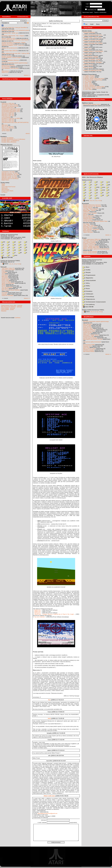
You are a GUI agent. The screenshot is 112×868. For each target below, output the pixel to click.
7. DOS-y (86, 283)
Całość (5, 264)
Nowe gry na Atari (88, 68)
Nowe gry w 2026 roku (8, 103)
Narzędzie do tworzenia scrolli (10, 106)
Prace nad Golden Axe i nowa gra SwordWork (14, 28)
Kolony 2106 (5, 280)
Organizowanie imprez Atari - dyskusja (12, 305)
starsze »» (27, 75)
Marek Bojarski (87, 231)
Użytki (92, 24)
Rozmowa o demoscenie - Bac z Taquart (13, 36)
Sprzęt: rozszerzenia (89, 245)
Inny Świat (5, 293)
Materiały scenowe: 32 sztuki (10, 173)
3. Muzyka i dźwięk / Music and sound (94, 78)
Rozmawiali (85, 204)
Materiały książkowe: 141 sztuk (10, 174)
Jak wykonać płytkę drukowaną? (92, 342)
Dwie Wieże (5, 289)
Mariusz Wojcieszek (89, 216)
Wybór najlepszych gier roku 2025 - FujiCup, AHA (15, 53)
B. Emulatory (87, 291)
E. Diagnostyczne (89, 299)
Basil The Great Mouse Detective (11, 290)
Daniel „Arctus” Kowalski (90, 213)
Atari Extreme (5, 71)
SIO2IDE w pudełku (89, 350)
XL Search (4, 192)
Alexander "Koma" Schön (90, 227)
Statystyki (4, 311)
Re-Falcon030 (6, 67)
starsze (28, 133)
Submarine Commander (8, 270)
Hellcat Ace (37, 613)
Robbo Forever (6, 279)
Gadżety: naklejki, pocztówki (91, 246)
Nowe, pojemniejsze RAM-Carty (92, 239)
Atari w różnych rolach (89, 349)
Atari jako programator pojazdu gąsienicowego (14, 63)
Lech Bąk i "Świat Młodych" (91, 209)
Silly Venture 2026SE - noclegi (92, 59)
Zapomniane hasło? (88, 12)
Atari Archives (5, 189)
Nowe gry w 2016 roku (8, 120)
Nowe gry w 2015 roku (8, 121)
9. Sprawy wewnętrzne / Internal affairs (94, 87)
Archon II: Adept (6, 282)
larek (49, 718)
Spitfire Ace (37, 610)
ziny (97, 198)
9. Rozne (86, 289)
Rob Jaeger (86, 224)
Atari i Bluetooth (88, 324)
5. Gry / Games (87, 81)
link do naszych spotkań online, (92, 104)
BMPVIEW (5, 125)
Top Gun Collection (40, 617)
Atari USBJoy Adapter (89, 242)
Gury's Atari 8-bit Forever (8, 187)
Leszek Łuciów (87, 220)
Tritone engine (6, 129)
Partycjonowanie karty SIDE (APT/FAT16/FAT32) (15, 122)
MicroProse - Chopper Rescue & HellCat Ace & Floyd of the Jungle (54, 614)
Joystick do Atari (88, 332)
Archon (4, 286)
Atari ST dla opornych (8, 127)
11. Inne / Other (87, 89)
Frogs (3, 271)
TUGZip (19, 264)
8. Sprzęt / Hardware (89, 85)
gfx (108, 185)
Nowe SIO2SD (87, 327)
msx (103, 190)
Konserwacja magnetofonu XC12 (11, 112)
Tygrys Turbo (87, 334)
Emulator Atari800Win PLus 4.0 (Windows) (13, 139)
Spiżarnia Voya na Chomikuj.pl (10, 179)
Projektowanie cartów (89, 331)
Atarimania (5, 188)
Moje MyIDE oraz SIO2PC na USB (93, 339)
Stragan (84, 238)
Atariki (3, 184)
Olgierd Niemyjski (88, 232)
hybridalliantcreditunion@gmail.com (48, 813)
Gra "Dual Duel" (88, 54)
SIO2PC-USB (87, 326)
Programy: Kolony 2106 (90, 243)
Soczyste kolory (88, 346)
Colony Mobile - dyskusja (8, 308)
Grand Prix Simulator (7, 295)
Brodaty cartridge (6, 56)
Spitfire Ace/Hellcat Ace (8, 283)
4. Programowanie (89, 275)
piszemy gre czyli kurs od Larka (92, 40)
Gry (86, 24)
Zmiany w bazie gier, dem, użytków (93, 43)
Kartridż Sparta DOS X (8, 107)
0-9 (3, 242)
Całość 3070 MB (7, 257)
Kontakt (3, 195)
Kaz (49, 700)
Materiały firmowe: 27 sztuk (9, 176)
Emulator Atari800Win (8, 138)
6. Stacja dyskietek (89, 280)
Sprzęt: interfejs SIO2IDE (90, 252)
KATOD (85, 214)
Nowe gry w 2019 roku (8, 114)
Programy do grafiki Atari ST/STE (92, 70)
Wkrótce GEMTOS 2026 (8, 38)
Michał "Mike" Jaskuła (89, 210)
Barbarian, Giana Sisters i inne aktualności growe (15, 30)
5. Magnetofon (88, 278)
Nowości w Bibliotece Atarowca (10, 60)
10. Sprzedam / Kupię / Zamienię (92, 88)
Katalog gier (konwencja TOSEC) (10, 261)
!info (97, 187)
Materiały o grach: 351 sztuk (10, 177)
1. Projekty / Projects (89, 76)
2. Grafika (86, 270)
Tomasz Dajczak (88, 208)
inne (15, 255)
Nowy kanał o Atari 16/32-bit (9, 51)
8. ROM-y (86, 286)
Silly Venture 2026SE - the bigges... (93, 62)
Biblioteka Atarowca (7, 145)
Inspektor (4, 294)
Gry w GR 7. (87, 46)
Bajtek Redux (5, 180)
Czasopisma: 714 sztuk (8, 172)
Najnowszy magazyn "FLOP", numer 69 (13, 45)
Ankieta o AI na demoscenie (9, 48)
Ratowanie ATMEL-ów (89, 330)
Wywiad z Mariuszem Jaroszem (92, 205)
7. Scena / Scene (88, 84)
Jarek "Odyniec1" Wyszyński (91, 229)
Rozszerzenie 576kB (89, 345)
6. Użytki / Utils (87, 83)
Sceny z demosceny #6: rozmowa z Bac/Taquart (15, 40)
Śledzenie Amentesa (89, 219)
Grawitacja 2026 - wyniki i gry (10, 33)
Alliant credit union (49, 796)
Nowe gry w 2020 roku (8, 113)
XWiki (3, 185)
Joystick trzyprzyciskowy (90, 338)
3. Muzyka (87, 272)
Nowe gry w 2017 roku (8, 116)
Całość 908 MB (88, 307)
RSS (26, 23)
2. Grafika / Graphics (89, 77)
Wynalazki (85, 320)
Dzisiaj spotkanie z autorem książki (11, 57)
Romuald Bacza (88, 217)
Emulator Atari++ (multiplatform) (10, 141)
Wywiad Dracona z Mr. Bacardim (92, 206)
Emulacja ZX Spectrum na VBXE (11, 118)
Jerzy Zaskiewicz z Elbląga (91, 57)
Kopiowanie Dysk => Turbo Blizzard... (94, 51)
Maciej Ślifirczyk (88, 228)
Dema (98, 24)
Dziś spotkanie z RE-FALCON (10, 68)
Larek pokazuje (6, 117)
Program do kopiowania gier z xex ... (93, 35)
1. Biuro (86, 267)
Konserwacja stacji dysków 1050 (11, 110)
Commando (5, 275)
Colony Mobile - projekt (7, 309)
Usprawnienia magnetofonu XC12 (11, 109)
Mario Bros (5, 276)
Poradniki (3, 102)
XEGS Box (86, 347)
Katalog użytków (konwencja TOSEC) (93, 310)
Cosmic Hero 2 (87, 49)
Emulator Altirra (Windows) (9, 142)
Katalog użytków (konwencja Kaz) (92, 260)
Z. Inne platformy (89, 304)
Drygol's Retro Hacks (7, 191)
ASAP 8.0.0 (5, 72)
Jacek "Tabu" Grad (88, 225)
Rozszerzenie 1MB (88, 336)
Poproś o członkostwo (100, 12)
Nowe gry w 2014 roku (8, 128)
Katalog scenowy (87, 180)
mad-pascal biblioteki (89, 32)
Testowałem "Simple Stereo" (91, 335)
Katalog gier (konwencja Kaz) (9, 235)
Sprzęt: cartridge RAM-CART (91, 247)
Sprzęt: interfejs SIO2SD (90, 253)
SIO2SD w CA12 (88, 328)
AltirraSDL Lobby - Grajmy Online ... (93, 38)
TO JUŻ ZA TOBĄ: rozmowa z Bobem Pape (95, 221)
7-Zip (15, 264)
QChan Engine (6, 131)
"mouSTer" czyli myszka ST (91, 241)
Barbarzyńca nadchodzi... (9, 66)
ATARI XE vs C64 (88, 65)
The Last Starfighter (7, 287)
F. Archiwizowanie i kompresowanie (94, 302)
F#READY (86, 212)
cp (108, 182)
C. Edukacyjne (88, 294)
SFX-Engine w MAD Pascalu (10, 105)
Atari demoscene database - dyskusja (11, 307)
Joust (3, 274)
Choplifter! (5, 272)
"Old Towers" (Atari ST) (8, 268)
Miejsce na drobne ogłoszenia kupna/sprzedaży (96, 249)
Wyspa (4, 285)
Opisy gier (4, 267)
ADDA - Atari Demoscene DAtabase (92, 177)
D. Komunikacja (88, 297)
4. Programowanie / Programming (92, 80)
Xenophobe (5, 278)
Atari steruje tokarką (89, 351)
